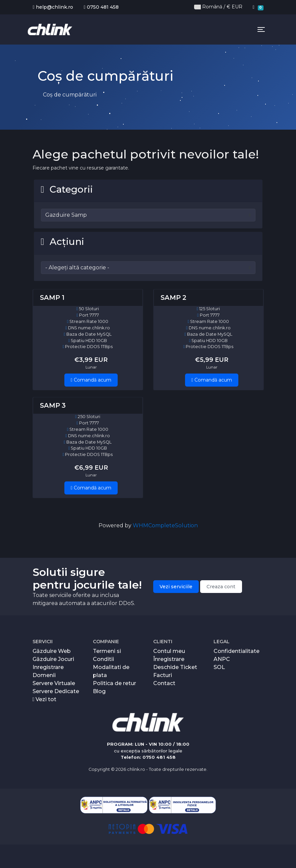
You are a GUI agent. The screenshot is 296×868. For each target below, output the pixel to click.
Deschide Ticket (175, 667)
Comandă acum (91, 380)
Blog (99, 691)
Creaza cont (221, 587)
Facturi (163, 675)
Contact (164, 683)
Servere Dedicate (56, 691)
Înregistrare (169, 659)
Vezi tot (45, 699)
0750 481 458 (101, 7)
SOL (219, 667)
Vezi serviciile (176, 587)
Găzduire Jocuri (53, 659)
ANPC (222, 659)
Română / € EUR (218, 7)
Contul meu (169, 651)
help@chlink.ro (53, 7)
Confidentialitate (236, 651)
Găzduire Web (52, 651)
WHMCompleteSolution (165, 525)
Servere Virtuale (54, 683)
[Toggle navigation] (261, 29)
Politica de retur (114, 683)
